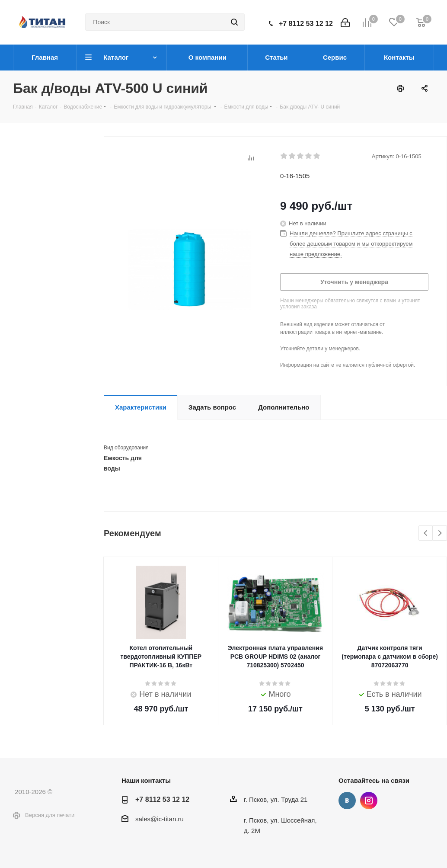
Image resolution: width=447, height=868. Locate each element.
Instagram (369, 801)
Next (440, 533)
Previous (426, 533)
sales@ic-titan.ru (160, 819)
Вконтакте (347, 801)
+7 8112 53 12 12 (306, 24)
